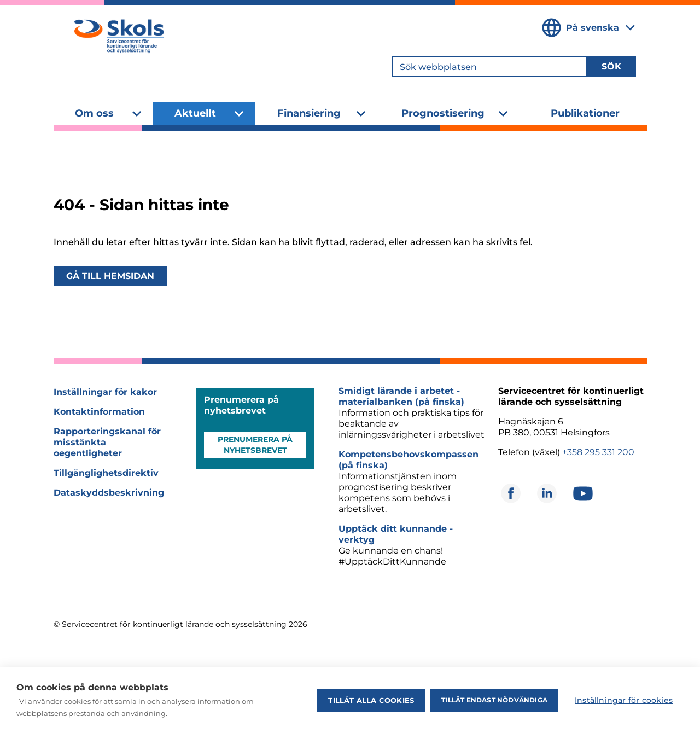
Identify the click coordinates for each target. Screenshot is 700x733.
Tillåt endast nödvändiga (494, 700)
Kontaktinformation (99, 412)
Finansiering (309, 113)
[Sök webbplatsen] (489, 67)
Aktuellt (195, 113)
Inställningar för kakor (105, 392)
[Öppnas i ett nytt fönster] (511, 493)
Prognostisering (443, 113)
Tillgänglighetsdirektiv (106, 473)
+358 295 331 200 (598, 452)
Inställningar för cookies (624, 700)
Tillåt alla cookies (371, 700)
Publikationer (585, 113)
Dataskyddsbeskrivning (109, 493)
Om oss (94, 113)
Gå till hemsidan (110, 276)
